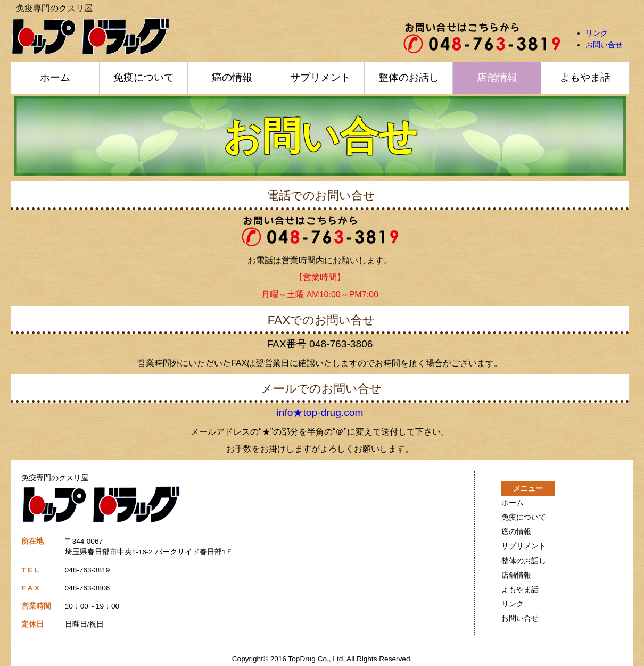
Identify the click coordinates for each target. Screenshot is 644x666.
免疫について (144, 77)
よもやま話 (585, 77)
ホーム (55, 77)
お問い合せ (604, 45)
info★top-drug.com (320, 413)
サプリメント (320, 77)
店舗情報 (497, 77)
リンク (597, 33)
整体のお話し (409, 77)
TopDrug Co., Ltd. (317, 659)
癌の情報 (232, 77)
